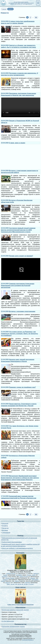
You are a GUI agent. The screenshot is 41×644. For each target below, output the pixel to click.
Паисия (17, 581)
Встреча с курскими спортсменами (22, 311)
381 (36, 17)
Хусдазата (19, 575)
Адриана (33, 578)
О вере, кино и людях (17, 143)
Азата (33, 575)
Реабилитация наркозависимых (12, 542)
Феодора (28, 583)
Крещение (5, 523)
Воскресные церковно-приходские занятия (15, 610)
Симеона (9, 574)
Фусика (29, 575)
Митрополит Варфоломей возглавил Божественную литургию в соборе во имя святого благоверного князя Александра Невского (20, 478)
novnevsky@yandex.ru (28, 640)
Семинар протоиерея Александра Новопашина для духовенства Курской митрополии (18, 286)
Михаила (8, 583)
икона (13, 574)
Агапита (5, 580)
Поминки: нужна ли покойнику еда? (22, 387)
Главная (4, 9)
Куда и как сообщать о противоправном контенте (17, 548)
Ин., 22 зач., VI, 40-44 (27, 584)
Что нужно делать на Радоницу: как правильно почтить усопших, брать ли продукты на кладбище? (20, 334)
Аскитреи (5, 577)
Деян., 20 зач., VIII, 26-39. (14, 584)
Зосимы (8, 578)
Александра (35, 580)
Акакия (21, 577)
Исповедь (5, 526)
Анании (5, 575)
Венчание (5, 530)
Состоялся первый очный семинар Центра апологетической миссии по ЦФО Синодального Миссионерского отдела (18, 230)
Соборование (6, 533)
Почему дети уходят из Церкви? (21, 256)
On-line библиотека (8, 621)
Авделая (36, 574)
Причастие (5, 528)
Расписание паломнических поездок (13, 627)
